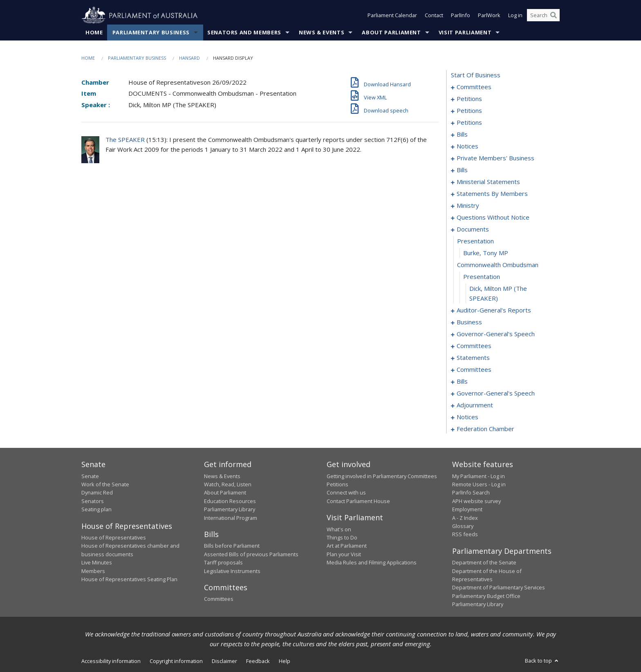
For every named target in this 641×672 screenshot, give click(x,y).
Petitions (337, 484)
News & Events (322, 32)
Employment (467, 510)
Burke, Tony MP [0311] (486, 253)
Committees (219, 599)
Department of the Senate (484, 563)
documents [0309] (473, 229)
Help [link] (285, 661)
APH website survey (476, 501)
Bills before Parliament (232, 546)
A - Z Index (465, 518)
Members (93, 571)
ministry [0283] (468, 206)
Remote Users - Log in (479, 484)
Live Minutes (97, 563)
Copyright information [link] (176, 661)
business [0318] (469, 322)
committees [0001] (474, 87)
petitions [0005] (469, 99)
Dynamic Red (97, 493)
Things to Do (342, 537)
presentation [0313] (482, 277)
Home (94, 32)
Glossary (463, 526)
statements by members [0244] (492, 194)
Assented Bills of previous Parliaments (251, 554)
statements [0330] (473, 358)
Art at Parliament (347, 546)
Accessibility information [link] (111, 661)
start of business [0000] (476, 75)
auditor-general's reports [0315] (494, 310)
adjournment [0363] (475, 405)
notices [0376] (467, 417)
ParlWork (489, 16)
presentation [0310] (475, 241)
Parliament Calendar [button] (392, 16)
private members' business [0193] (495, 158)
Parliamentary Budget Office (486, 596)
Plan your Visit (344, 554)
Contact (434, 16)
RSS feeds (465, 535)
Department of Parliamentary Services (499, 588)
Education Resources (230, 501)
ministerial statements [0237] (488, 182)
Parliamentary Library (230, 510)
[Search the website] (543, 16)
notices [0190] (467, 146)
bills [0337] (462, 382)
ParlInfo (461, 16)
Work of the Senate (105, 484)
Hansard (189, 58)
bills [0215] (462, 170)
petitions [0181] (469, 123)
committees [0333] (474, 370)
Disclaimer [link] (224, 661)
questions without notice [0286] (493, 218)
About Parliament (391, 32)
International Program (231, 518)
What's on (339, 529)
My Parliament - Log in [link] (479, 476)
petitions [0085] (469, 111)
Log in (515, 16)
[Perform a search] (554, 16)
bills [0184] (462, 135)
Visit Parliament (465, 32)
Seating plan (96, 510)
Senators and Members (244, 32)
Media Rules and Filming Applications (372, 563)
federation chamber (485, 429)
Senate (90, 476)
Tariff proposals (223, 563)
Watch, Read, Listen (228, 484)
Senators (93, 501)
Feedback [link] (258, 661)
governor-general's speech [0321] (496, 334)
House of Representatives (114, 537)
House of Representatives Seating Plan (129, 579)
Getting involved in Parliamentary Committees (382, 476)
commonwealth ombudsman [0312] (498, 265)
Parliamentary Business (151, 32)
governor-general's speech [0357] (496, 393)
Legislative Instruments (232, 571)
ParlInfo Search (471, 493)
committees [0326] (474, 346)
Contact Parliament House (358, 501)
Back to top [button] (542, 661)
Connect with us (346, 493)
